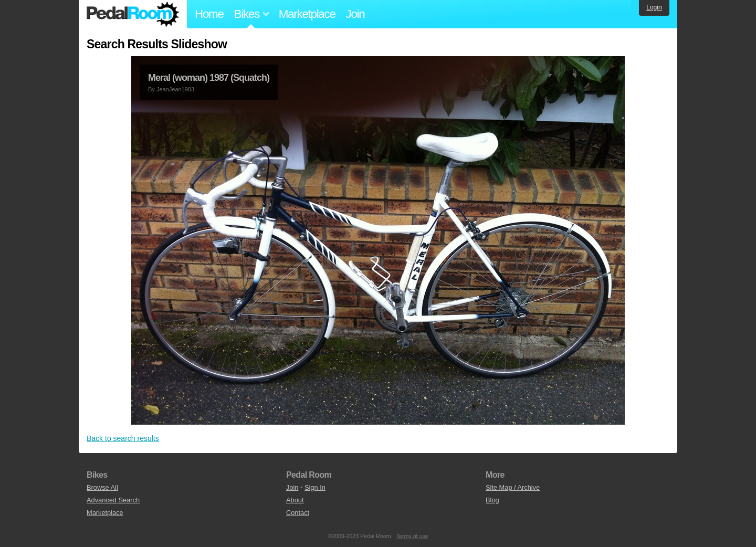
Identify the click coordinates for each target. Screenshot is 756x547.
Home (209, 14)
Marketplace (307, 14)
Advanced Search (113, 500)
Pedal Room (133, 14)
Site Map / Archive (513, 487)
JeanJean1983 (175, 89)
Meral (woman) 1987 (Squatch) (209, 78)
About (295, 500)
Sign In (315, 487)
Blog (492, 500)
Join (355, 14)
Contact (298, 513)
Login (654, 7)
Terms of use (412, 536)
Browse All (102, 487)
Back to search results (123, 438)
